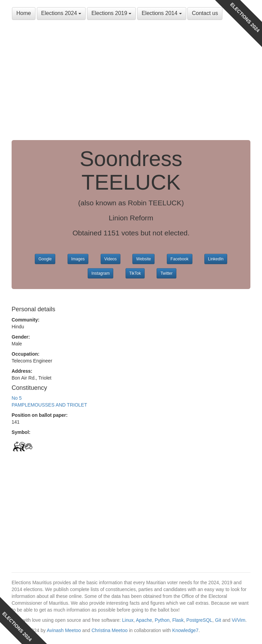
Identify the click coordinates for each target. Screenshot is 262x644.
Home (24, 13)
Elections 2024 (61, 13)
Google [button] (45, 259)
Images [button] (78, 259)
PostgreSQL (199, 620)
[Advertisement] (131, 82)
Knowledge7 (185, 630)
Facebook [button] (180, 259)
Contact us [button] (205, 13)
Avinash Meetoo (64, 630)
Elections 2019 (111, 13)
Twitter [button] (166, 273)
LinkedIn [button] (216, 259)
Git (218, 620)
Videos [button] (111, 259)
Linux (128, 620)
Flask (178, 620)
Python (162, 620)
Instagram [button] (100, 273)
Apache (144, 620)
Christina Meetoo (110, 630)
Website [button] (143, 259)
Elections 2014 (162, 13)
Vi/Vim (238, 620)
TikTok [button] (135, 273)
